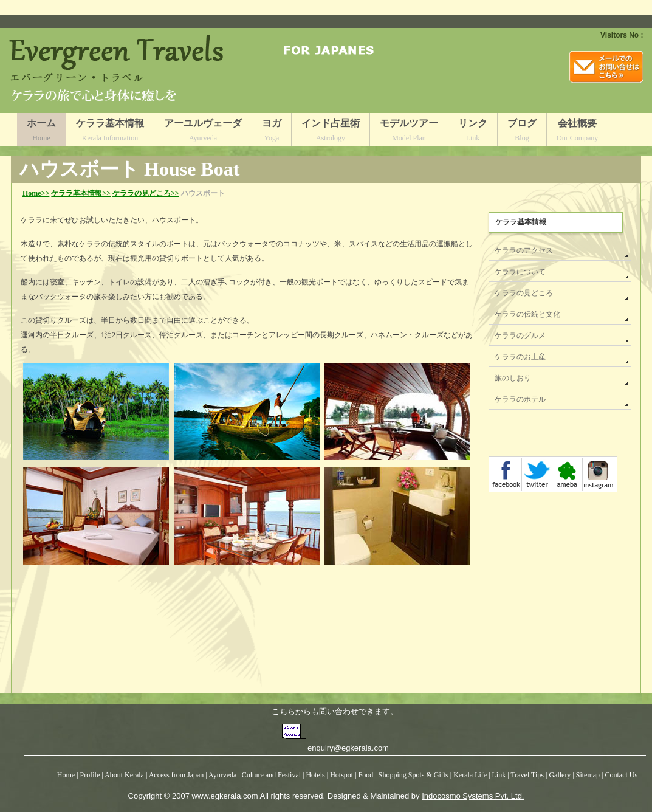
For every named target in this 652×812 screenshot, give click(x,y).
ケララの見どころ (524, 293)
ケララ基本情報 (110, 132)
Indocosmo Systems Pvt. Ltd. (473, 796)
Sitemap (589, 775)
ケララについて (520, 272)
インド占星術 (331, 132)
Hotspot (341, 775)
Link (499, 775)
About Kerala (124, 775)
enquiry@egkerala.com (348, 748)
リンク (473, 132)
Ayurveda (222, 775)
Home (66, 775)
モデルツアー (409, 132)
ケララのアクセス (524, 250)
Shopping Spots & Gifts (414, 775)
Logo (119, 71)
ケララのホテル (520, 399)
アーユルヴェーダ (203, 132)
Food (367, 775)
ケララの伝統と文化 (527, 314)
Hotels (316, 775)
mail (606, 67)
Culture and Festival (271, 775)
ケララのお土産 (520, 357)
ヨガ (272, 132)
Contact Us (622, 775)
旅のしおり (513, 378)
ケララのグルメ (520, 335)
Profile (90, 775)
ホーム (41, 132)
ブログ (522, 132)
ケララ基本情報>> (81, 193)
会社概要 (577, 132)
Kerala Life (470, 775)
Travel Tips (527, 775)
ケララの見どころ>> (146, 193)
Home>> (36, 193)
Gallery (561, 775)
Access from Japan (176, 775)
